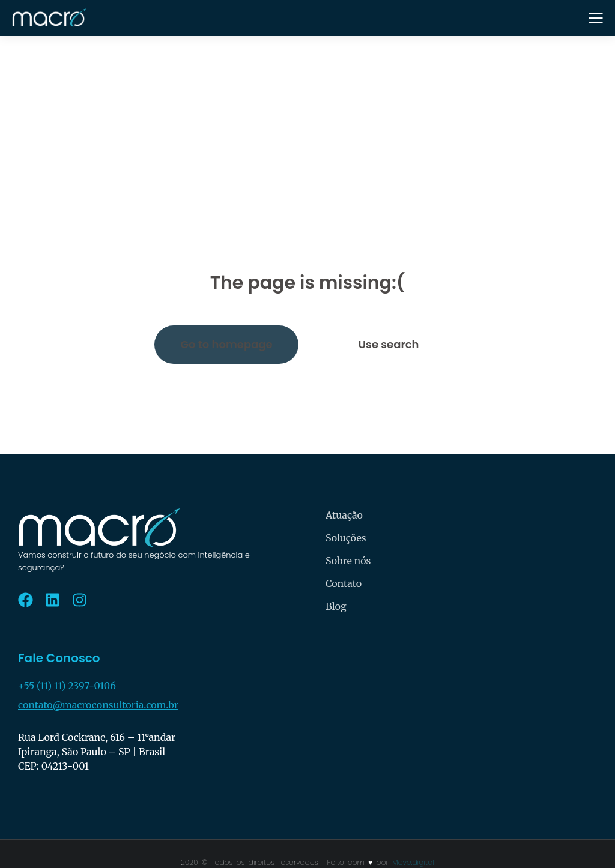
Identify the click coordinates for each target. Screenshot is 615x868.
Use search (389, 344)
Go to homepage (226, 344)
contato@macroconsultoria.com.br (98, 705)
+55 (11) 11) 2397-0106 (67, 686)
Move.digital (413, 862)
